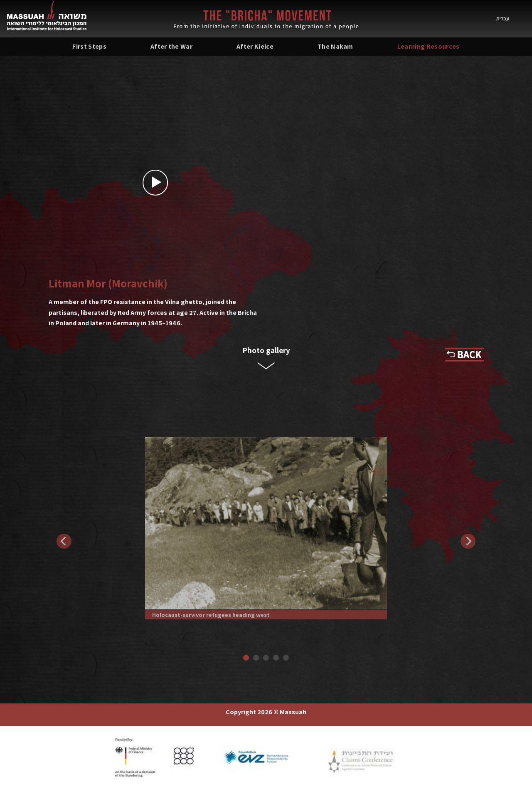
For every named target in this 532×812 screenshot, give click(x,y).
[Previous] (64, 541)
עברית (503, 19)
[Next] (468, 541)
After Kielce (255, 46)
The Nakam (335, 46)
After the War (171, 46)
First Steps (89, 46)
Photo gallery (266, 350)
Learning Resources (429, 46)
